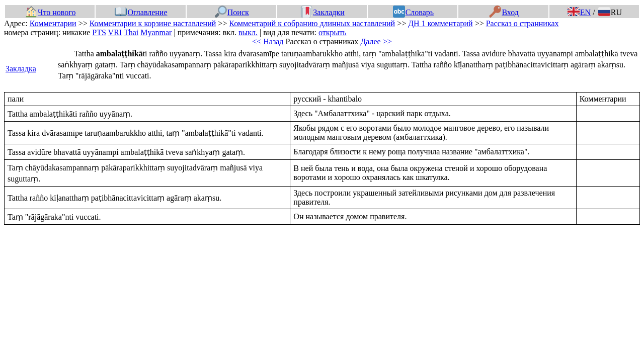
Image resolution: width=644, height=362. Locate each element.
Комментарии (53, 23)
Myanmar (156, 32)
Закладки (323, 12)
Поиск (232, 12)
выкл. (248, 32)
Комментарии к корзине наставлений (153, 23)
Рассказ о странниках (522, 23)
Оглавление (141, 12)
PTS (99, 32)
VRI (115, 32)
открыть (333, 32)
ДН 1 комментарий (440, 23)
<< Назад (268, 41)
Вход (504, 12)
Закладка (21, 69)
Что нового (50, 12)
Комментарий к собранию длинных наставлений (312, 23)
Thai (131, 32)
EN (579, 12)
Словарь (413, 12)
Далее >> (376, 41)
